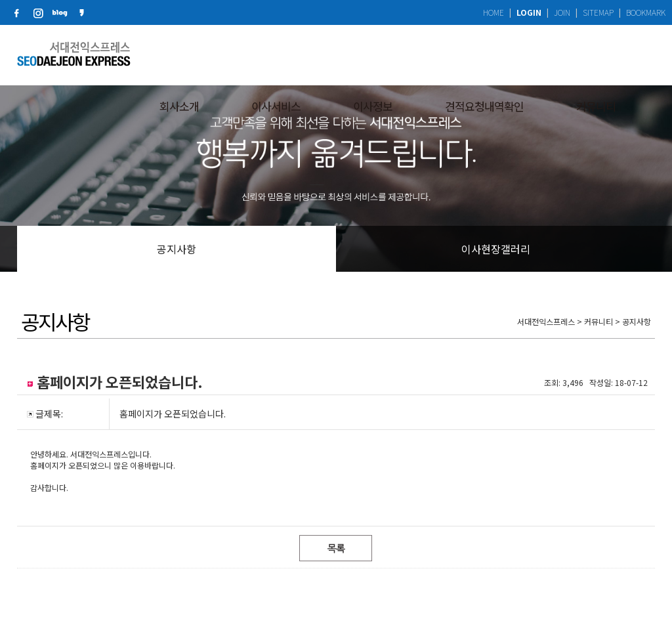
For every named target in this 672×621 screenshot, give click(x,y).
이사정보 (373, 54)
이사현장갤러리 (496, 249)
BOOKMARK (646, 12)
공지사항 (177, 249)
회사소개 (179, 54)
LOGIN (529, 12)
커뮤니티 (596, 54)
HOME (493, 12)
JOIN (562, 12)
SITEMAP (598, 12)
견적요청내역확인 (484, 54)
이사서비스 (276, 54)
